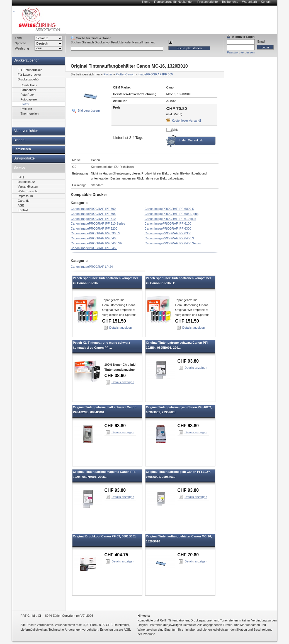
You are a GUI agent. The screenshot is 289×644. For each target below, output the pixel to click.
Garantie (24, 201)
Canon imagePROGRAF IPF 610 (93, 219)
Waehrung (22, 48)
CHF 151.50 (114, 321)
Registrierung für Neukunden (174, 2)
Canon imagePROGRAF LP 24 (92, 267)
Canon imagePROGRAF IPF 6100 (168, 223)
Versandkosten (28, 186)
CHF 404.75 (116, 555)
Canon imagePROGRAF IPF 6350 (168, 233)
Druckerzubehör (26, 60)
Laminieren (22, 149)
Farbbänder (29, 90)
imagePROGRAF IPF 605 (156, 74)
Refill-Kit (26, 109)
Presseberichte (207, 2)
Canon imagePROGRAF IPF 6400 (94, 238)
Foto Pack (28, 95)
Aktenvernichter (26, 131)
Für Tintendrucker (30, 70)
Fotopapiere (29, 99)
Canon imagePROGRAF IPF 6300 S (96, 233)
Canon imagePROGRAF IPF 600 (93, 209)
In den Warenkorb (191, 140)
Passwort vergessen (241, 52)
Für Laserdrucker (30, 75)
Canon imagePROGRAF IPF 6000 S (169, 209)
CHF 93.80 (188, 361)
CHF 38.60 (115, 376)
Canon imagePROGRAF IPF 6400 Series (173, 243)
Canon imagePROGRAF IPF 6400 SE (97, 243)
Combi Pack (29, 85)
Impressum (25, 196)
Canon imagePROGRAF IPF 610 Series (98, 223)
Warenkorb (250, 2)
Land (18, 38)
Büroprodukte (24, 158)
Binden (19, 140)
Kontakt (266, 2)
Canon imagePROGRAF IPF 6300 (168, 228)
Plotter (108, 74)
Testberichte (230, 2)
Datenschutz (26, 182)
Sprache (21, 43)
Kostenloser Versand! (187, 121)
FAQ (21, 177)
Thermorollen (30, 114)
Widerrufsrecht (28, 191)
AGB (21, 205)
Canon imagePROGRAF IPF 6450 (94, 248)
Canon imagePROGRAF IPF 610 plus (170, 219)
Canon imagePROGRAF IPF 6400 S (169, 238)
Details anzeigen (121, 328)
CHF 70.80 (188, 555)
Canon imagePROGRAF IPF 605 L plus (172, 214)
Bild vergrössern (89, 110)
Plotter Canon (125, 74)
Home (146, 2)
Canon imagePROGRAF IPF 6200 (94, 228)
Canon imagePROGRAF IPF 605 (93, 214)
